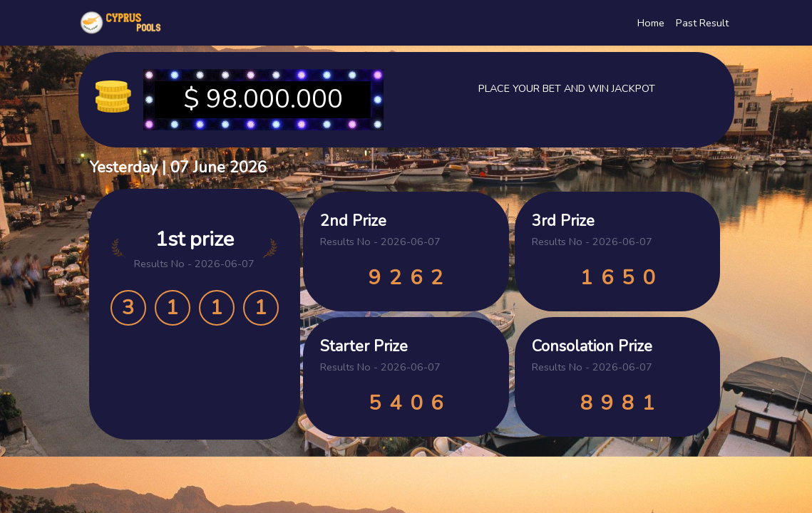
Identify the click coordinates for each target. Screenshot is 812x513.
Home (651, 23)
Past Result (702, 23)
